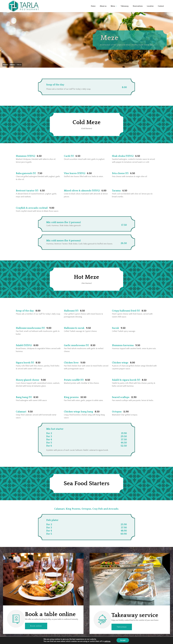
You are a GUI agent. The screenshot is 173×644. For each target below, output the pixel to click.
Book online (36, 630)
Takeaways (122, 631)
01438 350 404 (122, 2)
